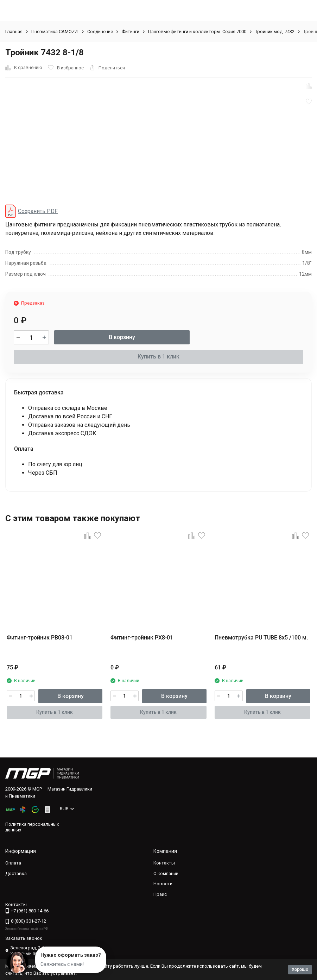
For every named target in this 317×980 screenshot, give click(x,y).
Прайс (160, 894)
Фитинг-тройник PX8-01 (142, 638)
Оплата (13, 863)
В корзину (122, 337)
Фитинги (131, 32)
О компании (166, 873)
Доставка (16, 873)
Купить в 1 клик (158, 357)
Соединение (100, 32)
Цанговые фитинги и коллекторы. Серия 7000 (197, 32)
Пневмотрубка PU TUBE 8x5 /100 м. (261, 638)
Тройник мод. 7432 (275, 32)
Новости (163, 884)
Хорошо (300, 969)
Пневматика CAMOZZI (55, 32)
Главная (14, 32)
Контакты (164, 863)
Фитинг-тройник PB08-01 (40, 638)
